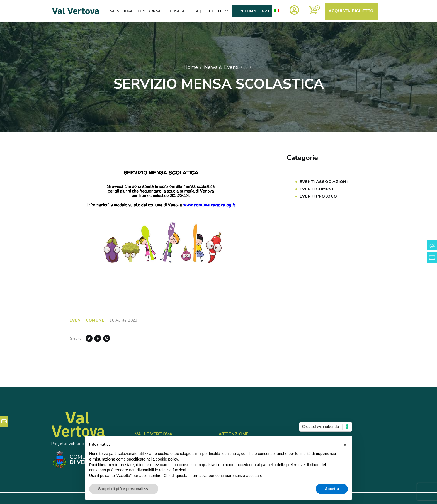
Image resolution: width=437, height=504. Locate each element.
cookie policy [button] (167, 459)
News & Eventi (221, 67)
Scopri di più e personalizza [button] (124, 489)
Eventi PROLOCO (318, 196)
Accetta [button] (332, 489)
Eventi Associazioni (324, 182)
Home (191, 67)
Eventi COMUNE (87, 320)
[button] (345, 445)
